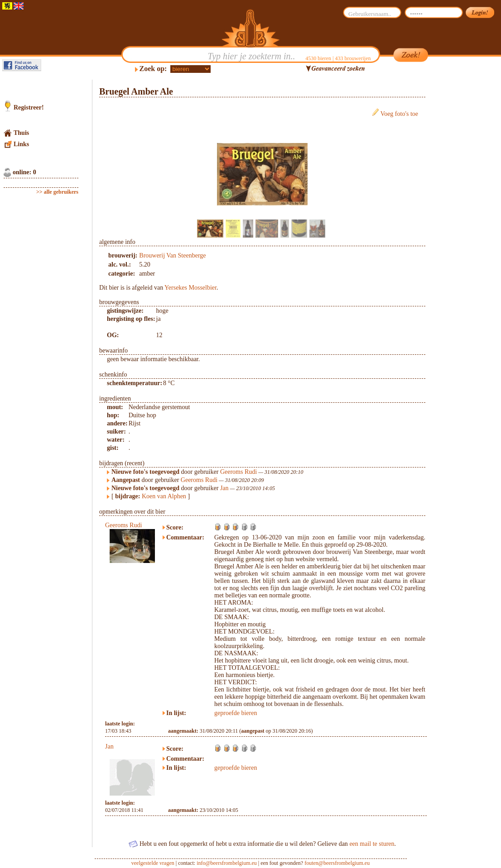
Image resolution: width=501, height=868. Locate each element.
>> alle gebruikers (57, 192)
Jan (224, 488)
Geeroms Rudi (238, 472)
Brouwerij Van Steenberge (172, 255)
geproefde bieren (236, 713)
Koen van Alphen (164, 496)
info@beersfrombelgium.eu (227, 863)
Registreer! (29, 107)
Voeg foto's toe (399, 114)
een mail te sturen (372, 844)
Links (21, 144)
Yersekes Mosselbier (190, 288)
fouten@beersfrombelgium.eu (337, 863)
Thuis (21, 133)
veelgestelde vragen (153, 863)
